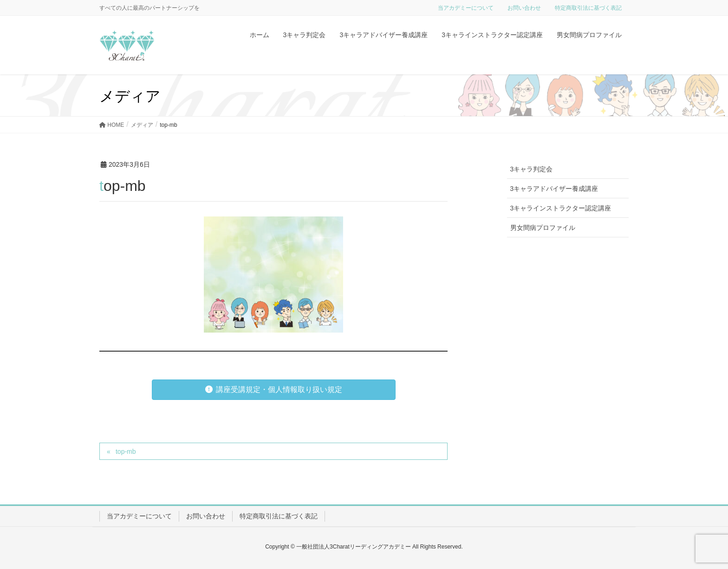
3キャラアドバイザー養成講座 (554, 189)
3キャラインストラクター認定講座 (561, 208)
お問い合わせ (524, 8)
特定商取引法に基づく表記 (588, 8)
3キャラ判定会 (532, 169)
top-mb (126, 451)
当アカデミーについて (466, 8)
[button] (274, 390)
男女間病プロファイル (543, 228)
